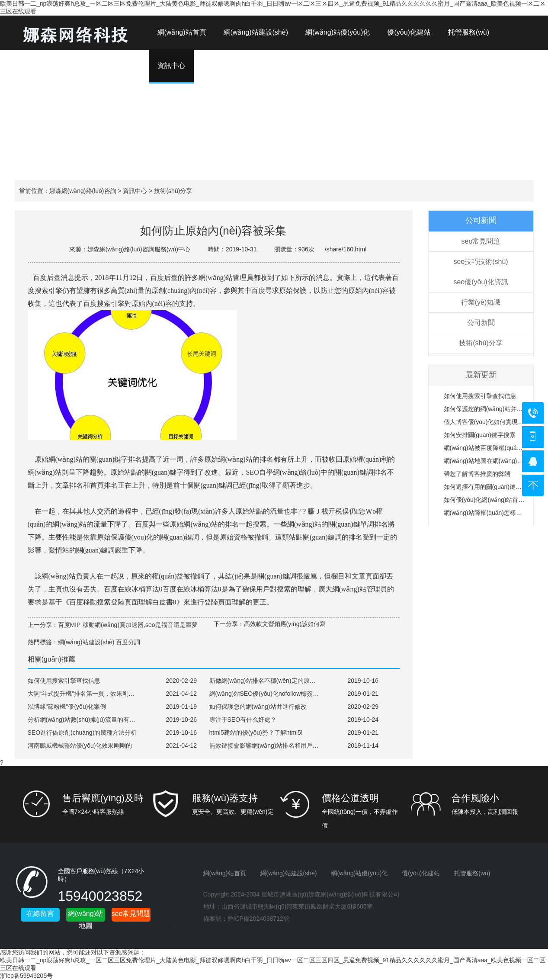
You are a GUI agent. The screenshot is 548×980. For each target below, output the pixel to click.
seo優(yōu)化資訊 (481, 282)
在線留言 (40, 914)
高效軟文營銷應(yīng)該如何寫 (285, 624)
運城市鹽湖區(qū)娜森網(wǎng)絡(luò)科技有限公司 (330, 894)
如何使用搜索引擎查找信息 (480, 396)
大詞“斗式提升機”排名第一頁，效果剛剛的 (84, 694)
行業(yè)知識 (481, 302)
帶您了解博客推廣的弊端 (477, 474)
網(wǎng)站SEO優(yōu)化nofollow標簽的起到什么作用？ (285, 694)
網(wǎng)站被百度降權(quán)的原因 (492, 448)
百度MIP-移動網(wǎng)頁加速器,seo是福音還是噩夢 (128, 625)
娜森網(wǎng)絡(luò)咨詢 (83, 191)
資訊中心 (135, 191)
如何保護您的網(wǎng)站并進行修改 (492, 409)
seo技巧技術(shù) (481, 262)
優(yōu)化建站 (409, 32)
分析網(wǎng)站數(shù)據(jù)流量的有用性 (85, 720)
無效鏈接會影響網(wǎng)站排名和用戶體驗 (267, 745)
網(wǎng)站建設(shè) (256, 32)
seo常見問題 (481, 241)
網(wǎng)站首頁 (182, 32)
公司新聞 (481, 323)
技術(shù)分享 (173, 191)
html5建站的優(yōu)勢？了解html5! (256, 733)
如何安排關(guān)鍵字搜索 (480, 435)
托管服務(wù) (469, 32)
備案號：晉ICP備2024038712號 (246, 919)
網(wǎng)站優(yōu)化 (338, 32)
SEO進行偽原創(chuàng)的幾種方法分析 (82, 733)
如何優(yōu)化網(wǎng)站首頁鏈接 (490, 500)
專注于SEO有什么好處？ (243, 720)
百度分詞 (128, 642)
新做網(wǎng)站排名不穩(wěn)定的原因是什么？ (275, 681)
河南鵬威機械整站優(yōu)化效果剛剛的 (80, 745)
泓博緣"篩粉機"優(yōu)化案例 (67, 707)
